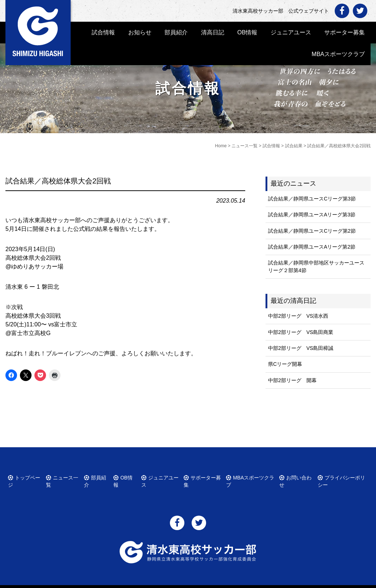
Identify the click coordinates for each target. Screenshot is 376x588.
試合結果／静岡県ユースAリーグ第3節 (312, 215)
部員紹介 (176, 32)
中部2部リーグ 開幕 (292, 380)
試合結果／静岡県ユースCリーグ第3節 (312, 199)
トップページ (27, 477)
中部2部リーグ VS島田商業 (301, 332)
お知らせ (140, 32)
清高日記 (213, 32)
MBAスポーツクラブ (338, 54)
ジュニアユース (291, 32)
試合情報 (103, 32)
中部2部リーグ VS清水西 (298, 316)
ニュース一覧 (65, 477)
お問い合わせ (297, 477)
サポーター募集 (344, 32)
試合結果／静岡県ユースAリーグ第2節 (312, 247)
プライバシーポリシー (344, 477)
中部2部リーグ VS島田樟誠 (301, 348)
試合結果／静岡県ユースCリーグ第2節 (312, 231)
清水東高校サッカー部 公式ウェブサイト (195, 582)
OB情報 (247, 32)
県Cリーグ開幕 (285, 364)
